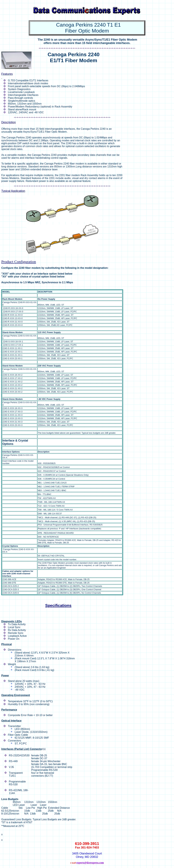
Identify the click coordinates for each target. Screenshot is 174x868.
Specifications (58, 605)
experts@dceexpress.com (90, 863)
